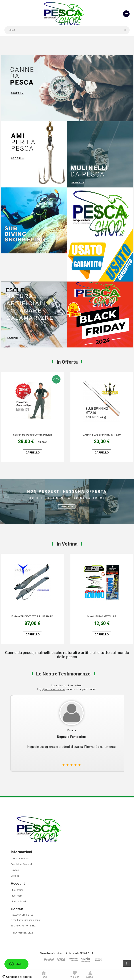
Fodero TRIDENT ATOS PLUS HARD (32, 617)
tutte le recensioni (55, 689)
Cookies (15, 876)
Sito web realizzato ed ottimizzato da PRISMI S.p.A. (67, 953)
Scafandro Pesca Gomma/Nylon (32, 435)
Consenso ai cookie (17, 977)
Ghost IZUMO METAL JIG (102, 617)
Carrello (32, 452)
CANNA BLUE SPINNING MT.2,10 (102, 435)
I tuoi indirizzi (18, 902)
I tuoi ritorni (17, 896)
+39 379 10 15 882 (25, 926)
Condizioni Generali (22, 864)
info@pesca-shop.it (30, 920)
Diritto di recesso (20, 859)
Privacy (15, 870)
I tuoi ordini (17, 890)
